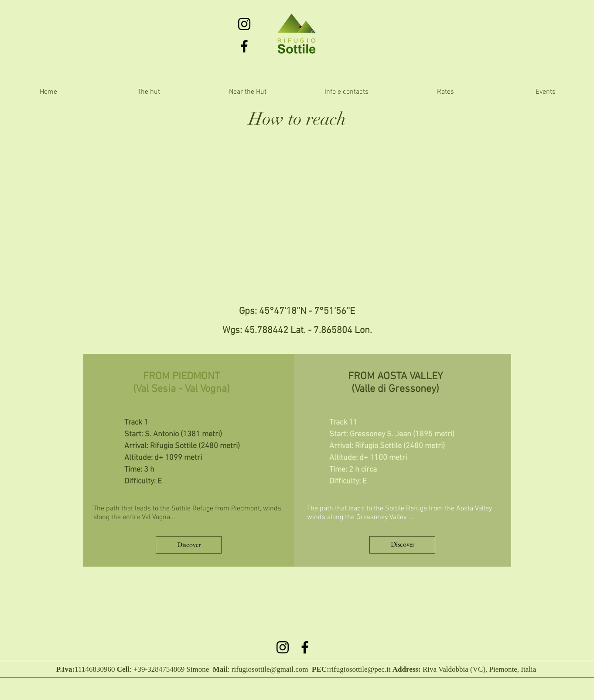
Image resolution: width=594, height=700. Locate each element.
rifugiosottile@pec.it (360, 669)
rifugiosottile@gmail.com (270, 669)
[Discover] (189, 545)
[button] (247, 92)
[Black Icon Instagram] (244, 24)
